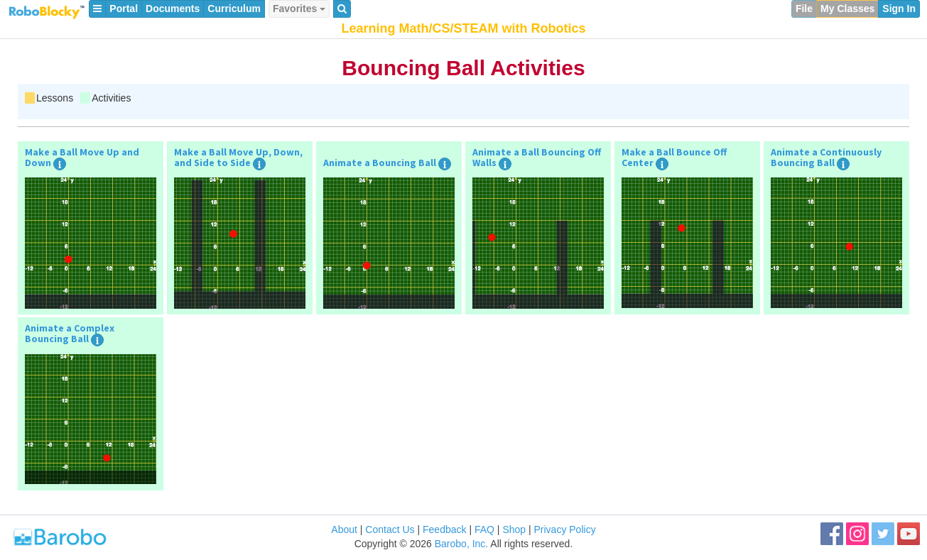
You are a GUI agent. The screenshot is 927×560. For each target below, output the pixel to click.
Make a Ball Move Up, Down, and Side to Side (238, 158)
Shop (514, 529)
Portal (124, 9)
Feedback (444, 529)
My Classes (847, 9)
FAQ (484, 529)
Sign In (899, 9)
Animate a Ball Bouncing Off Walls (537, 158)
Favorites (299, 9)
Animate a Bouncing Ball (380, 163)
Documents (173, 9)
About (344, 529)
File (804, 9)
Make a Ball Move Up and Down (82, 158)
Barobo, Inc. (462, 544)
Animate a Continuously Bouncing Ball (826, 158)
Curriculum (234, 9)
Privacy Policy (565, 529)
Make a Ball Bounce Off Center (674, 158)
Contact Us (390, 529)
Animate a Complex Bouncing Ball (70, 334)
